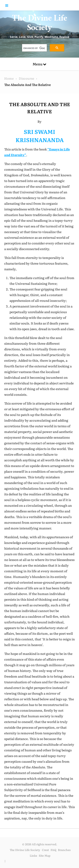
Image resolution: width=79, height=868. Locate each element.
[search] (34, 48)
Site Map (45, 855)
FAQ (53, 850)
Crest (45, 850)
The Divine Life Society (40, 24)
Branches (64, 850)
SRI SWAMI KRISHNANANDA (40, 136)
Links (33, 855)
